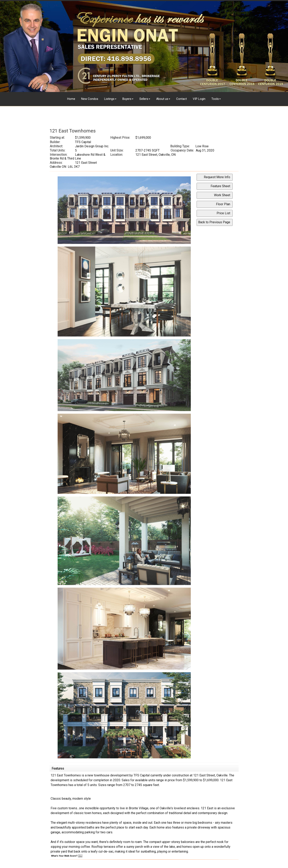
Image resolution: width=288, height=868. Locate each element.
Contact (181, 99)
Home (71, 99)
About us (162, 99)
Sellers (144, 99)
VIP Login (199, 99)
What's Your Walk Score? (67, 856)
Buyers (127, 99)
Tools (215, 99)
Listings (109, 99)
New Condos (90, 99)
